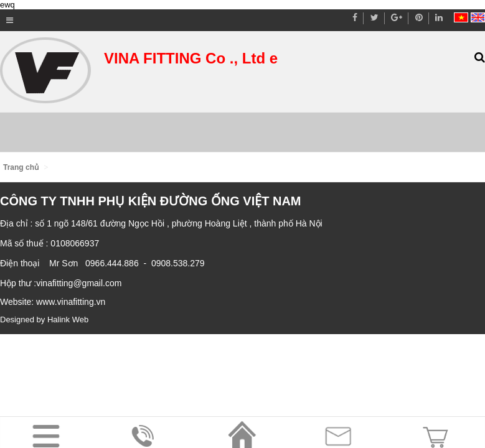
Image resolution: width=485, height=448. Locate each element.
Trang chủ (21, 167)
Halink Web (68, 320)
